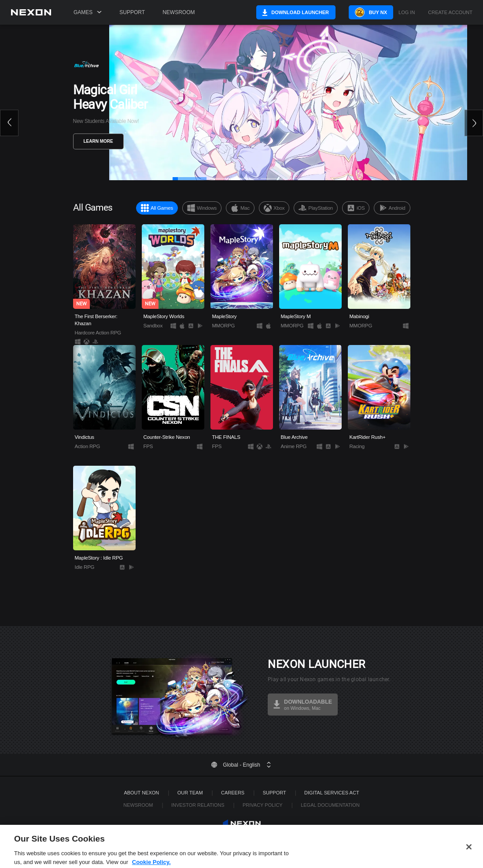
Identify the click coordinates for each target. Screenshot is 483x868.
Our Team (190, 793)
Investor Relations (198, 805)
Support (132, 12)
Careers (233, 793)
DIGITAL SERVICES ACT (332, 793)
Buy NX (370, 12)
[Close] (469, 858)
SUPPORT (275, 793)
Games (88, 12)
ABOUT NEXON (141, 793)
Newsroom (179, 12)
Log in (407, 13)
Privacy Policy (263, 805)
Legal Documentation (330, 805)
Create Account (450, 13)
